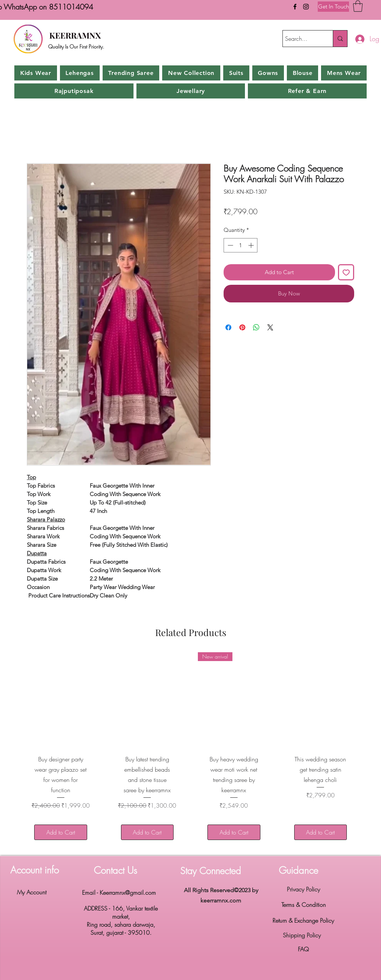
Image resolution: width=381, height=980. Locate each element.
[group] (190, 751)
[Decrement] (230, 245)
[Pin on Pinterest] (242, 327)
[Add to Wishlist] (346, 272)
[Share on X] (270, 327)
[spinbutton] (241, 245)
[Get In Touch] (333, 7)
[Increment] (252, 245)
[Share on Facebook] (228, 327)
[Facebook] (295, 7)
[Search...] (301, 39)
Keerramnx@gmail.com (128, 893)
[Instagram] (306, 7)
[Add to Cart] (61, 832)
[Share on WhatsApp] (256, 327)
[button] (358, 6)
